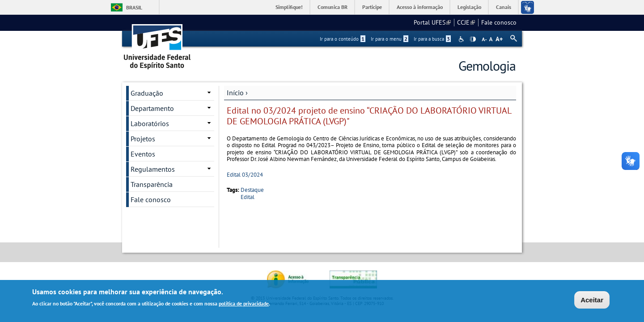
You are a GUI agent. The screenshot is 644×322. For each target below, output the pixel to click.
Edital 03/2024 (245, 175)
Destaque (252, 190)
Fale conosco (499, 22)
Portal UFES (432, 22)
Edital (248, 197)
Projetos (143, 139)
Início (235, 93)
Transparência (152, 184)
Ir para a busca (432, 39)
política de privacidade (244, 304)
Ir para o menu (390, 39)
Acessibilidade (462, 39)
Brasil (134, 7)
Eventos (143, 154)
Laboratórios (150, 123)
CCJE (466, 22)
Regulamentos (153, 169)
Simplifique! (289, 7)
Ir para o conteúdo (343, 39)
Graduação (147, 93)
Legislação (469, 7)
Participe (372, 7)
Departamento (152, 108)
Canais (504, 7)
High (473, 39)
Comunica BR (333, 7)
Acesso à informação (420, 7)
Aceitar (592, 301)
